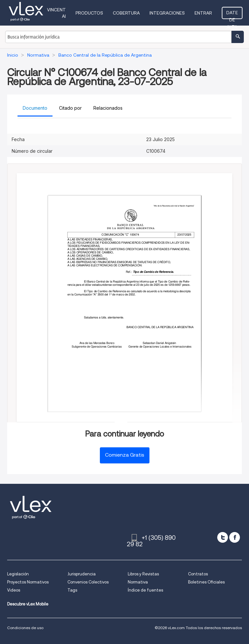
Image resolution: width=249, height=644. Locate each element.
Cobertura (126, 13)
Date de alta (232, 15)
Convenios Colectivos (88, 582)
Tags (72, 590)
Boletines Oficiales (206, 582)
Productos (89, 13)
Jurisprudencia (82, 574)
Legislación (18, 574)
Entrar (203, 13)
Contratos (198, 574)
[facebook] (235, 537)
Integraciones (167, 13)
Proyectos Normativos (28, 582)
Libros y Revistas (143, 574)
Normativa (138, 582)
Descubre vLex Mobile (28, 604)
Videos (14, 590)
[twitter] (223, 537)
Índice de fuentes (145, 590)
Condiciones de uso (25, 628)
